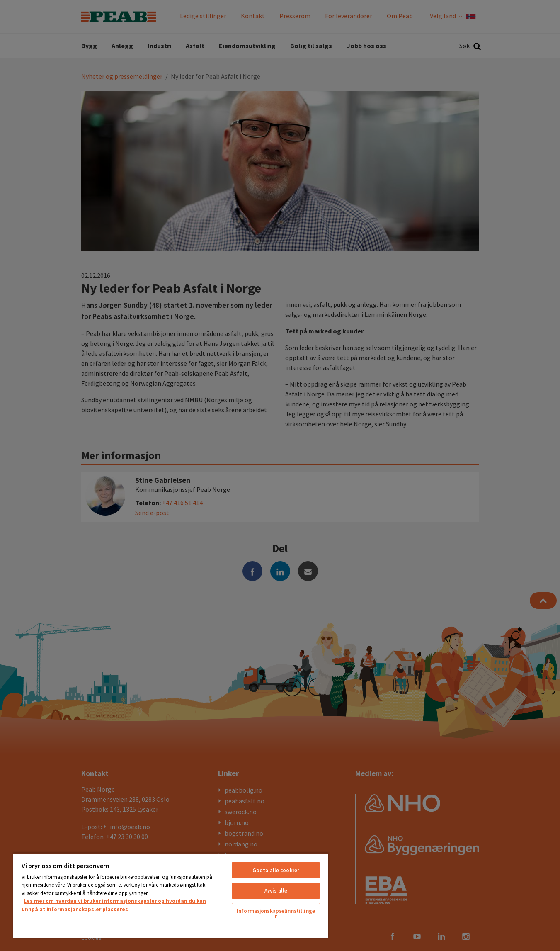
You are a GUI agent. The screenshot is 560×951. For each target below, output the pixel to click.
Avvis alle (276, 891)
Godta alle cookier (276, 870)
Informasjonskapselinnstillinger (276, 914)
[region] (171, 895)
